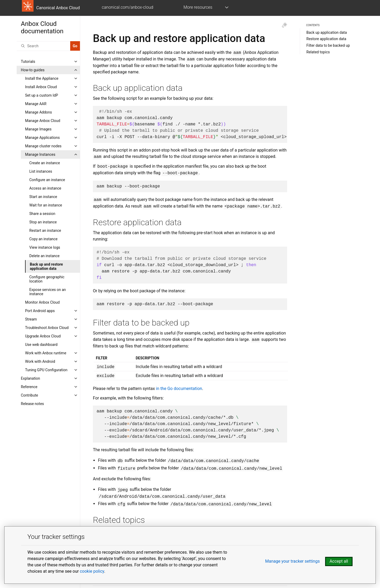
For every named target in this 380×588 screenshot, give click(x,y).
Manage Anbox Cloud (43, 121)
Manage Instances (40, 154)
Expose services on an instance (48, 292)
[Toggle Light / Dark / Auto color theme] (284, 25)
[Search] (43, 46)
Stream (31, 319)
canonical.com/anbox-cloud (128, 7)
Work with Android (40, 361)
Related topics (318, 52)
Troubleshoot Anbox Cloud (47, 328)
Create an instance (45, 163)
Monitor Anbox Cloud (42, 302)
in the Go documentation (179, 389)
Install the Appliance (42, 78)
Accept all (339, 561)
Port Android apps (40, 311)
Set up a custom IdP (42, 95)
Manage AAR (36, 104)
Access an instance (45, 188)
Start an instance (43, 197)
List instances (41, 171)
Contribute (29, 395)
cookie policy (92, 571)
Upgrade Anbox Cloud (43, 336)
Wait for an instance (46, 205)
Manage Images (38, 129)
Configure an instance (47, 180)
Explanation (30, 378)
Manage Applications (42, 138)
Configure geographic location (47, 279)
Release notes (32, 404)
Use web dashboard (41, 345)
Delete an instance (44, 256)
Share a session (42, 214)
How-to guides (33, 70)
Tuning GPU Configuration (46, 370)
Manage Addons (39, 112)
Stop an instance (43, 222)
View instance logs (45, 247)
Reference (29, 387)
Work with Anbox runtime (46, 353)
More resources (198, 7)
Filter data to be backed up (328, 45)
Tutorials (28, 62)
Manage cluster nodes (43, 146)
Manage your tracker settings (293, 561)
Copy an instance (43, 239)
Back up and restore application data (46, 266)
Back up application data (327, 32)
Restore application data (326, 39)
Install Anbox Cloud (41, 87)
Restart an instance (45, 231)
